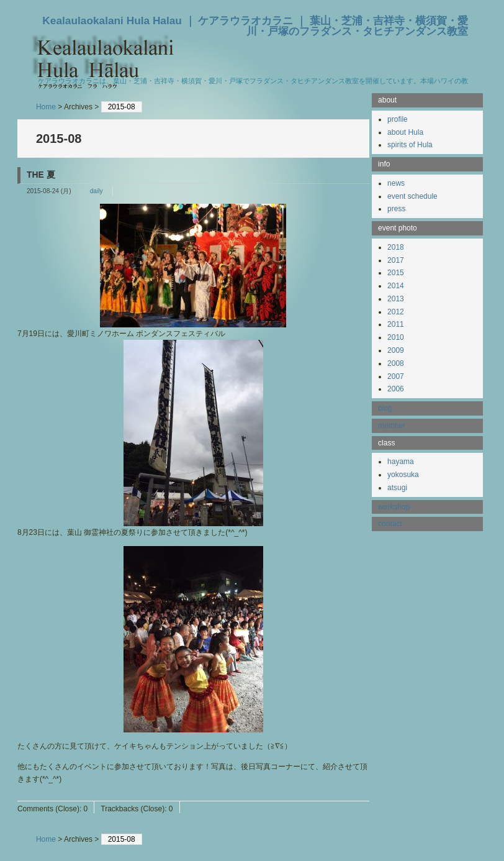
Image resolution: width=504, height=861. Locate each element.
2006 (396, 389)
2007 (396, 376)
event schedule (412, 196)
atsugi (397, 488)
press (396, 209)
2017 (396, 260)
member (392, 426)
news (396, 183)
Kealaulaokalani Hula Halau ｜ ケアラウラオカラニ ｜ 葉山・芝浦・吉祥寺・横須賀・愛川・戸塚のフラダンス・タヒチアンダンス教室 (255, 26)
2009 (396, 350)
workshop (394, 507)
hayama (401, 462)
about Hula (405, 132)
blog (385, 408)
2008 (396, 363)
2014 (396, 286)
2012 (396, 312)
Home (46, 107)
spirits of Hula (410, 145)
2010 (396, 337)
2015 (396, 273)
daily (97, 191)
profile (398, 119)
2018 (396, 247)
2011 (396, 324)
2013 (396, 299)
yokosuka (403, 475)
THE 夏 (41, 175)
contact (390, 524)
